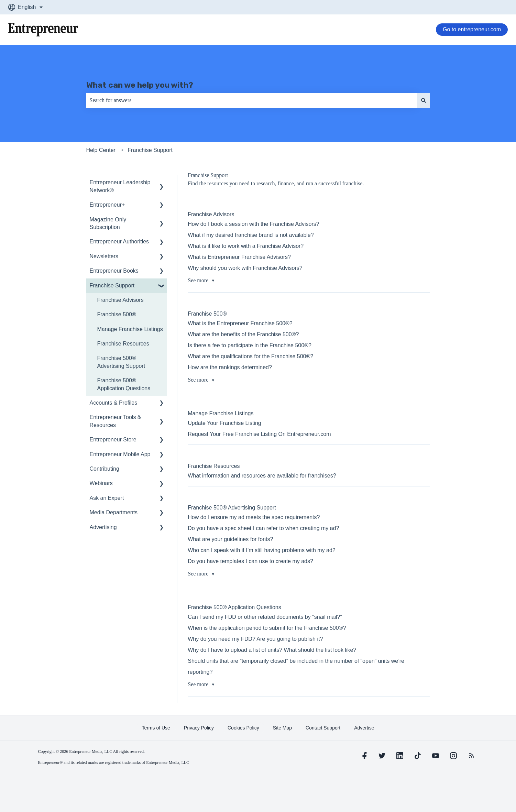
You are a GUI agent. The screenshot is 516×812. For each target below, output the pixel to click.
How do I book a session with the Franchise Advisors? (253, 224)
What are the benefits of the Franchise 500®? (243, 334)
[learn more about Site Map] (282, 728)
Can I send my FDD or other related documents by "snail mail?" (265, 617)
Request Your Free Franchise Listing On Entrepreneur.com (259, 434)
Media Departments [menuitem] (114, 512)
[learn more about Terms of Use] (156, 728)
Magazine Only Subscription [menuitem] (108, 223)
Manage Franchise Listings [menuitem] (130, 329)
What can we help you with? (140, 85)
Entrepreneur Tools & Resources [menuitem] (116, 421)
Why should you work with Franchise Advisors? (245, 268)
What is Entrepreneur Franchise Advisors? (239, 257)
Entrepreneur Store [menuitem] (113, 440)
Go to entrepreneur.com (472, 29)
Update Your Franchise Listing (224, 423)
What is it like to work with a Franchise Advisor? (246, 246)
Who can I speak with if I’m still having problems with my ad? (262, 550)
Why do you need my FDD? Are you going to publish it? (255, 639)
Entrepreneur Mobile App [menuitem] (120, 454)
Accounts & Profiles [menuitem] (114, 403)
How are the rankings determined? (230, 367)
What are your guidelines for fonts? (230, 539)
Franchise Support (150, 150)
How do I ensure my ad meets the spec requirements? (254, 517)
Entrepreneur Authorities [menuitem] (119, 242)
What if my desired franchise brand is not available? (251, 235)
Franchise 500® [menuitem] (117, 314)
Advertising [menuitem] (103, 527)
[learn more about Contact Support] (323, 728)
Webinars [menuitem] (101, 483)
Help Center (101, 150)
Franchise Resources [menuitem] (123, 344)
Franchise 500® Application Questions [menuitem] (124, 384)
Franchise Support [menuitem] (112, 286)
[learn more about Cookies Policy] (243, 728)
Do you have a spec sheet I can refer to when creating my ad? (263, 528)
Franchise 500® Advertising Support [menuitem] (121, 362)
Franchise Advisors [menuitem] (120, 300)
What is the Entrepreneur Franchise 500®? (240, 323)
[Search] (424, 100)
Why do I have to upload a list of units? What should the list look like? (272, 650)
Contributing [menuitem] (105, 469)
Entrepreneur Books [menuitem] (114, 271)
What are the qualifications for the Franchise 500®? (250, 356)
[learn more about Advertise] (364, 728)
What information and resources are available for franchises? (262, 476)
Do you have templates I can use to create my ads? (250, 561)
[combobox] (252, 100)
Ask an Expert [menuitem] (107, 498)
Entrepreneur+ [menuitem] (107, 205)
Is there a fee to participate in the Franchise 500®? (250, 345)
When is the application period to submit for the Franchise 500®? (267, 628)
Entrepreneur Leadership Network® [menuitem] (120, 186)
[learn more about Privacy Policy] (199, 728)
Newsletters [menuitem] (104, 256)
